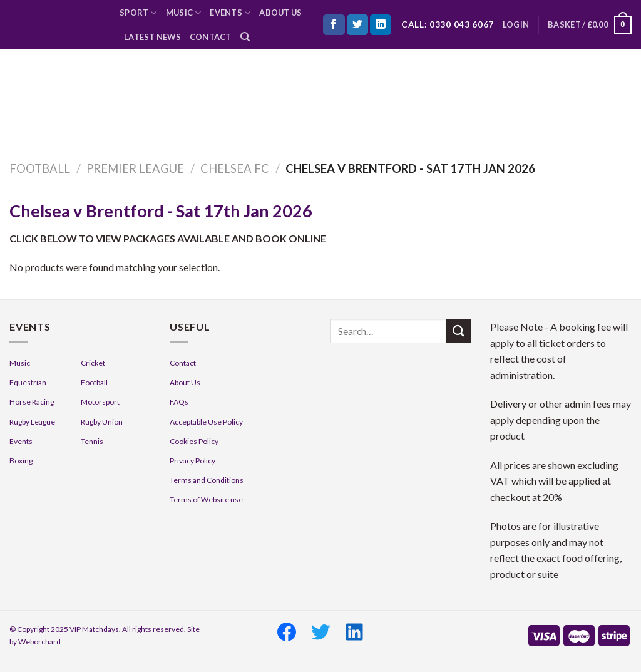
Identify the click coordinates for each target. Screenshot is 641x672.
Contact (211, 37)
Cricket (93, 363)
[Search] (245, 37)
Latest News (152, 37)
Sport (138, 13)
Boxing (21, 461)
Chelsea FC (235, 168)
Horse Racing (32, 402)
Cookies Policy (194, 441)
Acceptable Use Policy (206, 422)
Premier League (135, 168)
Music (184, 13)
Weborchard (39, 642)
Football (40, 168)
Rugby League (32, 422)
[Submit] (459, 331)
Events (230, 13)
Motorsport (100, 402)
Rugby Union (102, 422)
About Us (280, 13)
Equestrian (28, 382)
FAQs (179, 402)
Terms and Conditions (207, 480)
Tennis (92, 441)
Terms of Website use (206, 499)
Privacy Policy (192, 461)
